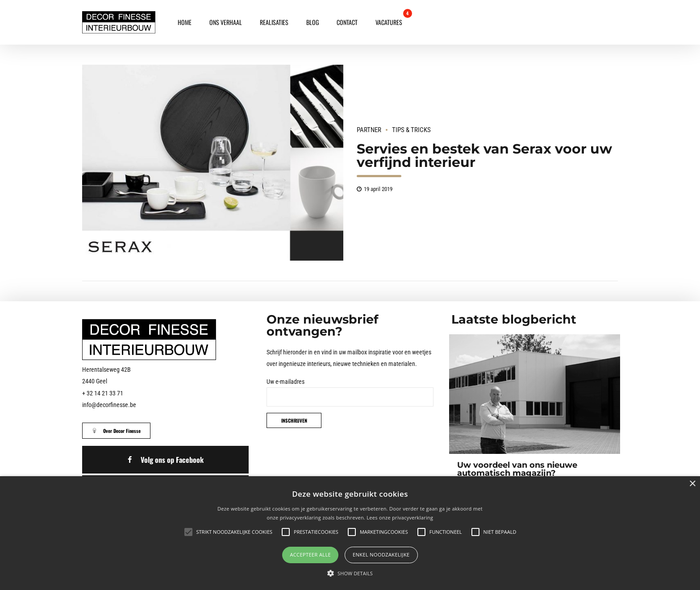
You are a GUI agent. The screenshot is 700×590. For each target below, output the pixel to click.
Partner (369, 130)
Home (185, 22)
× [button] (692, 484)
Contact (347, 22)
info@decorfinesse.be (109, 405)
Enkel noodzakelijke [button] (381, 555)
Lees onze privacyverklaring (400, 517)
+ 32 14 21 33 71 (103, 393)
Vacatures (389, 22)
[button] (350, 573)
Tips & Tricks (411, 130)
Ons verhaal (226, 22)
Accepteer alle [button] (310, 555)
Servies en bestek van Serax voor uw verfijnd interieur (484, 156)
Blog (312, 22)
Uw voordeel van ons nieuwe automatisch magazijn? (517, 469)
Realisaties (274, 22)
